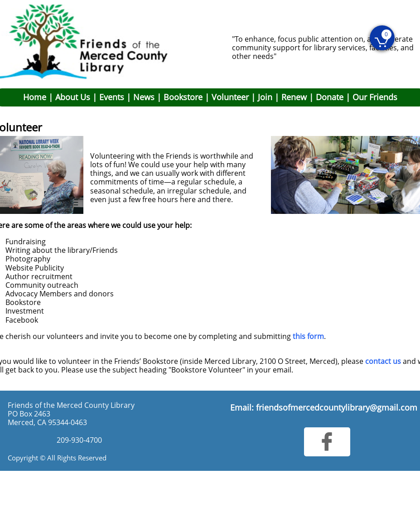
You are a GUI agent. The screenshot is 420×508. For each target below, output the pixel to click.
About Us (73, 97)
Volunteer (230, 97)
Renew (294, 97)
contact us (383, 361)
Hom (32, 97)
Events (112, 97)
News (144, 97)
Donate (330, 97)
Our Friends (375, 97)
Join (265, 97)
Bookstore (183, 97)
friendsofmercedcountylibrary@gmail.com (337, 407)
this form (308, 336)
